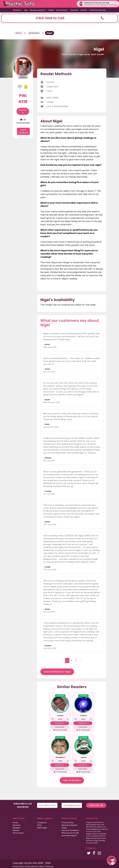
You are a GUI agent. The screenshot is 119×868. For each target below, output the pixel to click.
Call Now (23, 111)
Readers (16, 828)
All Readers (34, 33)
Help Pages (42, 828)
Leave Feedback (23, 131)
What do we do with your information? (70, 834)
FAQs (39, 825)
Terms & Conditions (70, 830)
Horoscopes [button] (62, 10)
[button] (59, 18)
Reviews (75, 10)
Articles (84, 10)
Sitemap (50, 866)
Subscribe (96, 805)
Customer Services (98, 10)
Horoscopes (18, 833)
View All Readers (72, 780)
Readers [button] (17, 10)
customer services (98, 836)
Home (19, 33)
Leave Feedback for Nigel (57, 672)
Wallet (51, 10)
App (26, 10)
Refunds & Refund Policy (69, 826)
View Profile (60, 727)
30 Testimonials (23, 121)
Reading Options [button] (37, 10)
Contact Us (42, 823)
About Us (17, 825)
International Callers (35, 866)
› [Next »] (80, 660)
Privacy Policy (68, 823)
